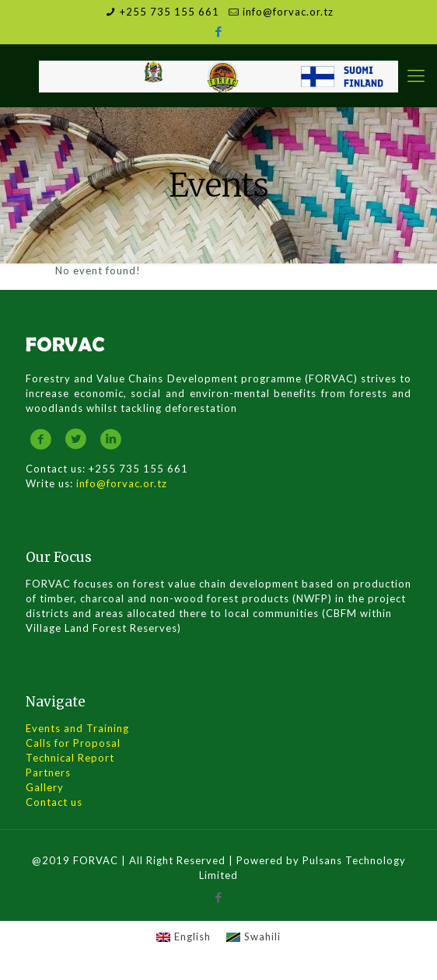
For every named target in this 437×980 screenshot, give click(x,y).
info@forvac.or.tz (288, 12)
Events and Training (77, 728)
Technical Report (70, 758)
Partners (48, 772)
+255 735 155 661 (170, 12)
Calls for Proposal (73, 743)
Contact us (54, 802)
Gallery (45, 787)
